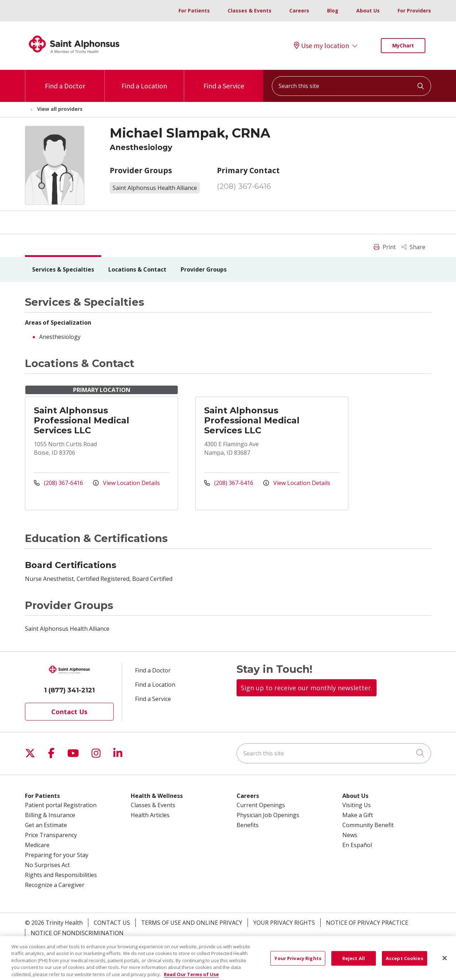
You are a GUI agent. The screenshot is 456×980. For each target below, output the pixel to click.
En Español (357, 845)
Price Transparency (51, 835)
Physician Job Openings (268, 815)
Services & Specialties (63, 269)
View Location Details (126, 483)
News (350, 835)
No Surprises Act (47, 865)
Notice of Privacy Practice (367, 923)
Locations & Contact (137, 269)
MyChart (403, 45)
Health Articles (150, 815)
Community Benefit (368, 825)
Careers (299, 11)
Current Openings (261, 805)
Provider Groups (204, 269)
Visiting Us (357, 805)
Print (385, 247)
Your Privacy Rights (284, 923)
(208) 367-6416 (244, 186)
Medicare (37, 845)
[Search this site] (351, 86)
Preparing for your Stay (57, 855)
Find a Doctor (65, 80)
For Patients (194, 11)
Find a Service (224, 80)
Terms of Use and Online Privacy (192, 923)
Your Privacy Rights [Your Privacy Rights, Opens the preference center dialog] (298, 965)
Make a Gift (358, 815)
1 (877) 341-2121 (69, 690)
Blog (333, 11)
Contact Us (69, 712)
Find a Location (144, 80)
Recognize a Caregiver (55, 885)
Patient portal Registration (61, 805)
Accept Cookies (405, 965)
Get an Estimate (46, 825)
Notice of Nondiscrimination (77, 933)
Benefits (248, 825)
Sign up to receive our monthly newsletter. (307, 688)
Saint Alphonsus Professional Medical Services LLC (82, 420)
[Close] (445, 965)
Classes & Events (250, 11)
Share (413, 247)
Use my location (322, 46)
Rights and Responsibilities (61, 875)
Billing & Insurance (50, 815)
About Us (368, 11)
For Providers (414, 11)
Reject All (354, 965)
